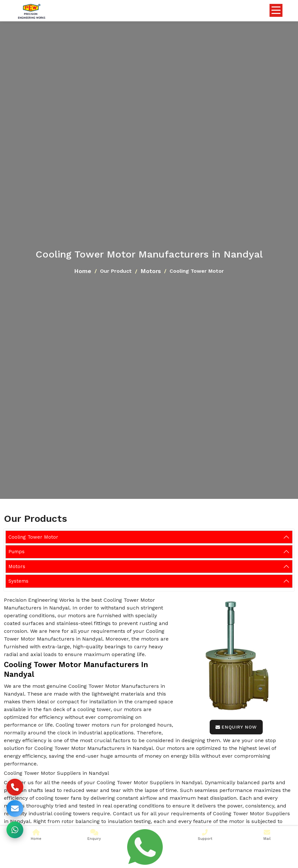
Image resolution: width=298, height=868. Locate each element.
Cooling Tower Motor (33, 537)
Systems (18, 581)
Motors (151, 271)
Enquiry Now (236, 727)
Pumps (17, 552)
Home (83, 271)
